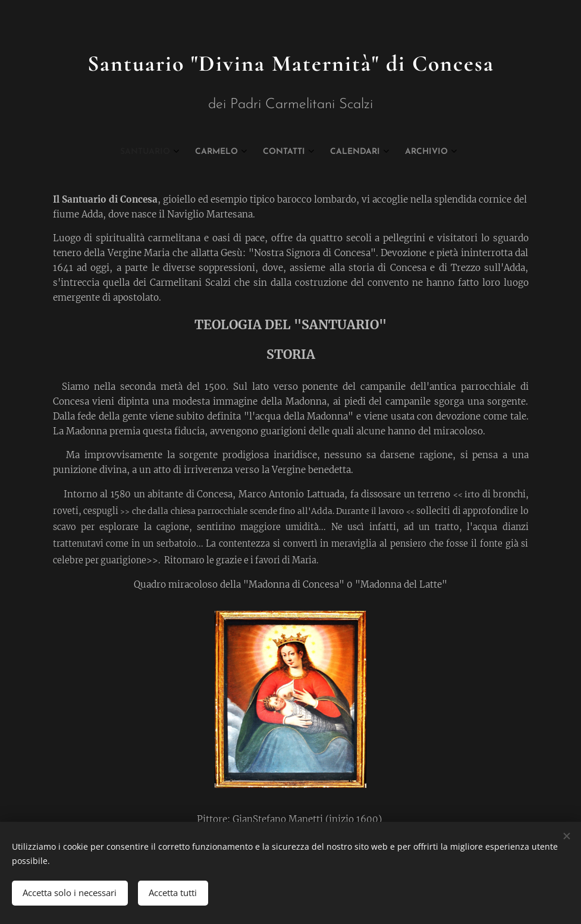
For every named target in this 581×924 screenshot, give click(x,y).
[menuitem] (241, 152)
